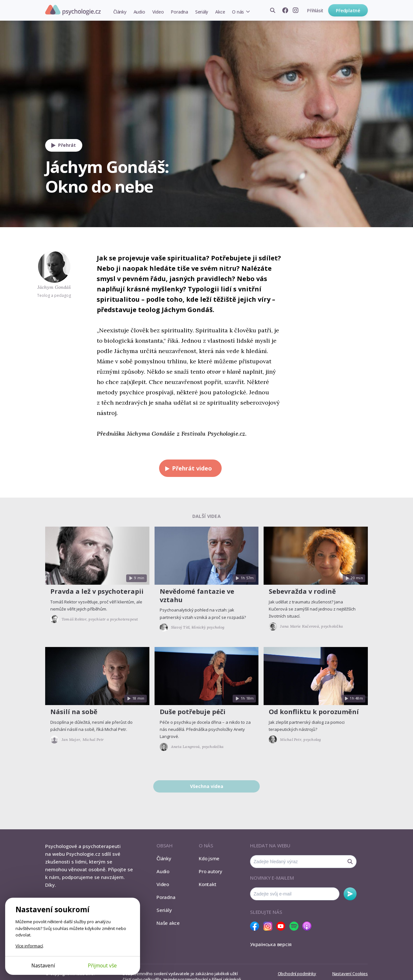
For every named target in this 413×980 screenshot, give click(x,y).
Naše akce (168, 923)
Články (120, 12)
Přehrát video (187, 468)
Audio (139, 12)
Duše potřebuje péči (193, 712)
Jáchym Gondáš (54, 287)
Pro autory (211, 871)
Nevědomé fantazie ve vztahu (197, 596)
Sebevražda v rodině (302, 591)
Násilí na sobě (74, 712)
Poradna (179, 12)
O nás (238, 12)
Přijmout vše (102, 965)
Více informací (29, 946)
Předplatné (348, 10)
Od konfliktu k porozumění (314, 712)
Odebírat (350, 894)
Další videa (206, 516)
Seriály (202, 12)
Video (158, 12)
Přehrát (62, 145)
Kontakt (207, 884)
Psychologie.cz (73, 10)
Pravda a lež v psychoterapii (97, 591)
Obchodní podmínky (297, 974)
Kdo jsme (209, 858)
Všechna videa (207, 786)
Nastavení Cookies (350, 974)
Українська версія (271, 944)
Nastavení (43, 965)
